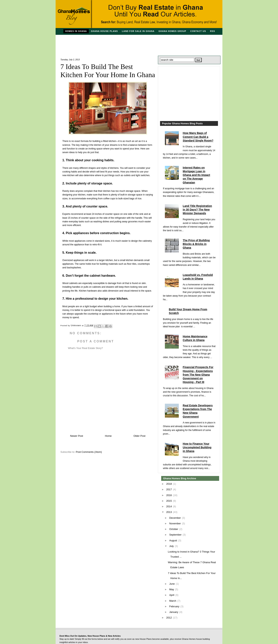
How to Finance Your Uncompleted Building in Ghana (197, 447)
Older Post (139, 436)
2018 (169, 484)
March (173, 601)
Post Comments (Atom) (89, 452)
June (172, 584)
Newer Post (77, 436)
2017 (169, 489)
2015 (169, 501)
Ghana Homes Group (172, 31)
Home (108, 436)
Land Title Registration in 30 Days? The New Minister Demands (197, 210)
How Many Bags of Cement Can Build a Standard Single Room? (198, 137)
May (172, 589)
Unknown (76, 325)
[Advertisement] (139, 44)
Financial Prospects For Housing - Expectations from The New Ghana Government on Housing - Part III (198, 375)
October (174, 529)
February (175, 606)
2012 (169, 618)
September (176, 535)
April (172, 595)
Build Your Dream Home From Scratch (188, 311)
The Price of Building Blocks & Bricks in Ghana (196, 244)
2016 (169, 495)
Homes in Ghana (76, 31)
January (174, 612)
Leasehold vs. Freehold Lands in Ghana (198, 277)
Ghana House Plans (104, 31)
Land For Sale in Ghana (138, 31)
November (175, 523)
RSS (213, 31)
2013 (169, 512)
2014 (169, 506)
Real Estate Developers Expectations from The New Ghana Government (198, 411)
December (175, 518)
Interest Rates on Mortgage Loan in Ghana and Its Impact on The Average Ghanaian (197, 175)
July (172, 546)
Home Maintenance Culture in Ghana (195, 338)
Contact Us (198, 31)
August (174, 540)
